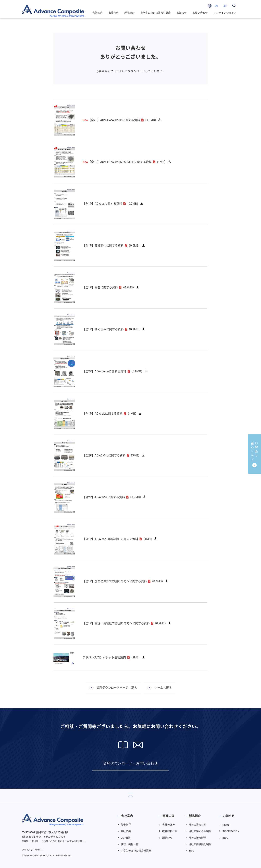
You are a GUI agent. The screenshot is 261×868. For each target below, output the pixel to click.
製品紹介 (129, 13)
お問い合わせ (200, 13)
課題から (167, 838)
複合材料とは (170, 831)
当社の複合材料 (197, 825)
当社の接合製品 (197, 838)
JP (225, 6)
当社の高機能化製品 (200, 844)
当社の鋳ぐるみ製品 (200, 831)
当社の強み (169, 825)
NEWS (226, 825)
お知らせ (182, 13)
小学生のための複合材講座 (156, 13)
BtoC (191, 851)
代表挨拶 (126, 825)
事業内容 (113, 13)
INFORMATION (231, 831)
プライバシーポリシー (33, 850)
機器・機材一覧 (130, 844)
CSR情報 (126, 838)
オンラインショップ (225, 13)
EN (216, 6)
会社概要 (126, 831)
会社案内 (98, 13)
